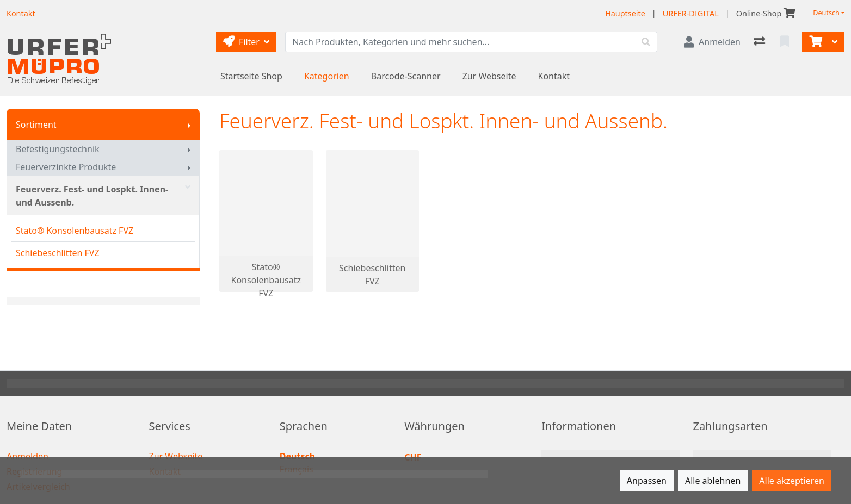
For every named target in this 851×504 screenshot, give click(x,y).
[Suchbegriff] (460, 42)
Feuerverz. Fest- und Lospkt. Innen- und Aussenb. (103, 196)
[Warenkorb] (815, 42)
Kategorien (327, 76)
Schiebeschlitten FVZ (58, 253)
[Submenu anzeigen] (189, 125)
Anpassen (647, 481)
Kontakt (554, 76)
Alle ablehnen (713, 481)
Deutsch (826, 13)
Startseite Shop (251, 76)
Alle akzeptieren (792, 481)
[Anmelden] (712, 42)
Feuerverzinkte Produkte (66, 167)
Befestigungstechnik (58, 149)
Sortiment (36, 125)
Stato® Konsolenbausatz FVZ (75, 231)
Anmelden (27, 456)
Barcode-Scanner (406, 76)
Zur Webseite (489, 76)
